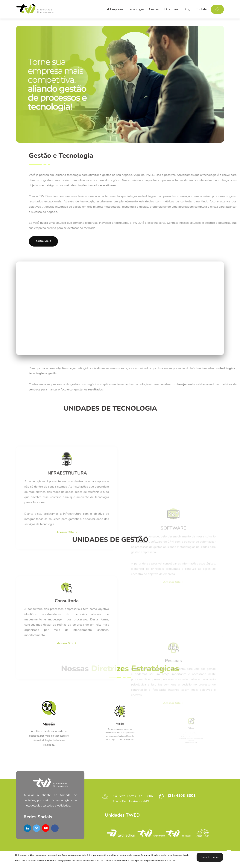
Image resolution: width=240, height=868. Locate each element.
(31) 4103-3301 (182, 796)
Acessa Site (67, 727)
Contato (201, 9)
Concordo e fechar (210, 857)
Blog (187, 9)
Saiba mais (149, 241)
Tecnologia (136, 9)
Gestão (154, 9)
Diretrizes (171, 9)
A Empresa (115, 9)
